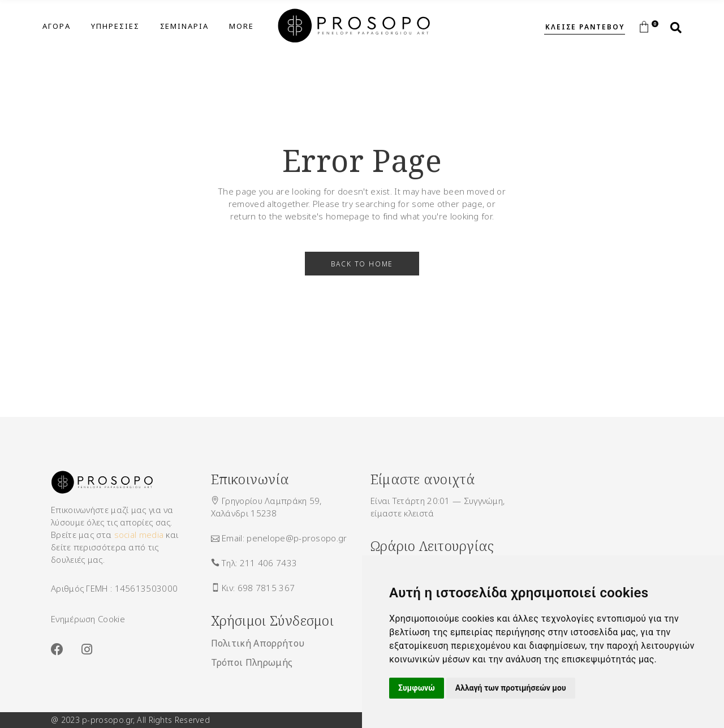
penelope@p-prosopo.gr (297, 538)
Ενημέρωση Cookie (88, 619)
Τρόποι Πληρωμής (252, 662)
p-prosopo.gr (107, 720)
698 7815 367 (266, 588)
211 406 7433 (269, 563)
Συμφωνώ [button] (417, 688)
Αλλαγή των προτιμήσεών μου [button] (511, 688)
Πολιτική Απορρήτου (258, 643)
